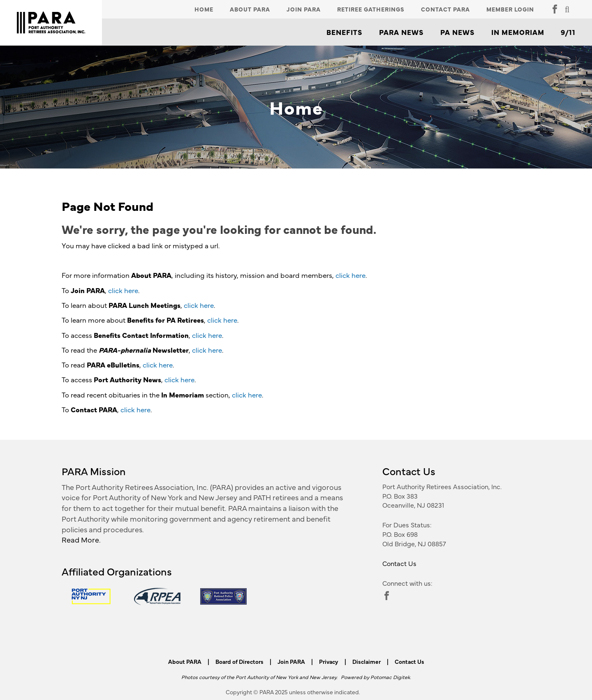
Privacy (329, 661)
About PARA (250, 9)
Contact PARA (445, 9)
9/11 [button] (568, 32)
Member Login (510, 9)
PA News (458, 32)
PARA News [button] (401, 32)
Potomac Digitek (390, 677)
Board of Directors (239, 661)
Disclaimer (367, 661)
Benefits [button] (345, 32)
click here (350, 275)
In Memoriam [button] (518, 32)
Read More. (81, 539)
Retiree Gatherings (371, 9)
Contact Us (399, 563)
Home (204, 9)
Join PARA (304, 9)
